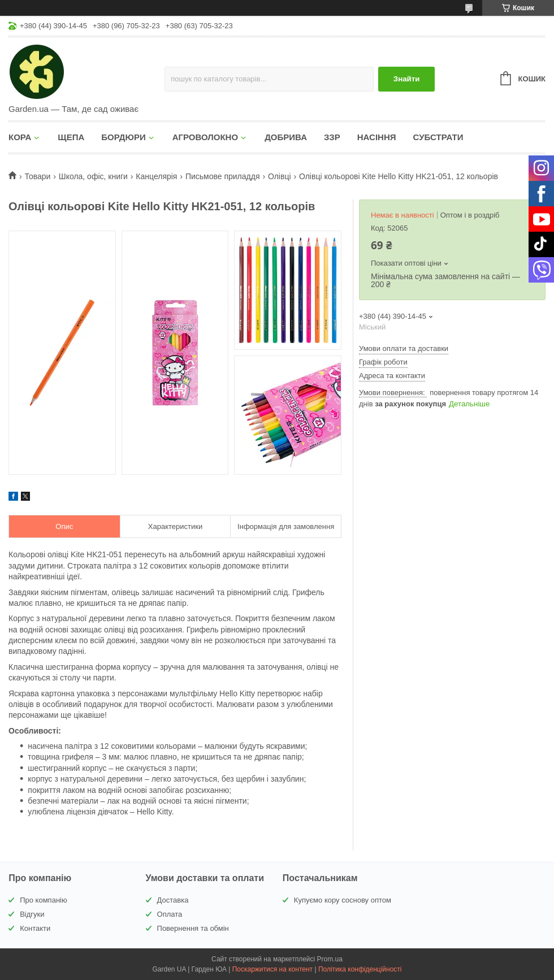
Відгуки (32, 914)
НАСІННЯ (377, 137)
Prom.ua (330, 959)
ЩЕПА (71, 137)
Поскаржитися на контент (272, 969)
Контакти (35, 928)
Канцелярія (156, 176)
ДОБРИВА (286, 137)
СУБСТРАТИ (438, 137)
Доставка (173, 900)
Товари (37, 176)
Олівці (280, 176)
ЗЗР (332, 137)
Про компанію (44, 900)
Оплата (170, 914)
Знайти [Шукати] (407, 79)
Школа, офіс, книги (93, 176)
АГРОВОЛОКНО (205, 137)
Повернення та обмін (193, 928)
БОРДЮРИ (123, 137)
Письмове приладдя (223, 176)
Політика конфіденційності (360, 969)
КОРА (20, 137)
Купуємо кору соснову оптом (343, 900)
